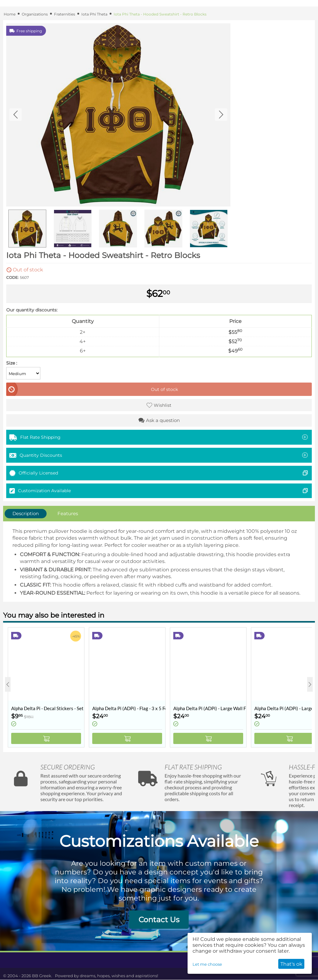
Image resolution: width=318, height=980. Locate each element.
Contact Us (159, 920)
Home (10, 14)
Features (68, 513)
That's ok (291, 964)
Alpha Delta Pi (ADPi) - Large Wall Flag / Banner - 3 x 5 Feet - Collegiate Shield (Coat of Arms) (210, 708)
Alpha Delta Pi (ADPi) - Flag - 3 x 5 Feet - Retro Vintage (129, 708)
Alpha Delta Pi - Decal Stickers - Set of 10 (48, 708)
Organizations (35, 14)
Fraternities (65, 14)
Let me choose (207, 964)
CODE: (12, 277)
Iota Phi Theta (94, 14)
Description (26, 513)
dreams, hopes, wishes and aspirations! (119, 976)
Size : (12, 363)
